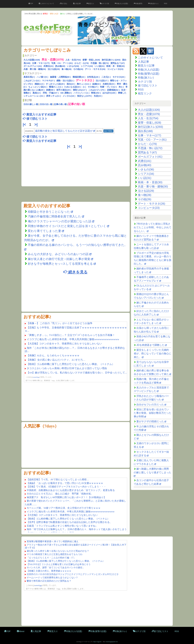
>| (37, 125)
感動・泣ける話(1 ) (65, 81)
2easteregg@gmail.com (112, 642)
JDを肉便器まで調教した (150, 345)
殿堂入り (90, 3)
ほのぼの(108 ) (109, 93)
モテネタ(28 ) (119, 77)
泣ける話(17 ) (102, 81)
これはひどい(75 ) (97, 90)
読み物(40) (60, 66)
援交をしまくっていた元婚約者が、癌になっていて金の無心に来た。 (153, 353)
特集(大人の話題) (121, 3)
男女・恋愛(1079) (149, 114)
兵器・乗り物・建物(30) (35, 69)
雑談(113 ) (39, 84)
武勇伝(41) (49, 66)
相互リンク (145, 93)
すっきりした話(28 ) (55, 84)
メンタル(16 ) (69, 96)
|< (25, 125)
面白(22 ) (71, 84)
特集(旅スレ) (153, 3)
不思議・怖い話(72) (100, 63)
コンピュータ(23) (115, 69)
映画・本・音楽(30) (116, 66)
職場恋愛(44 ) (79, 77)
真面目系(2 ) (29, 77)
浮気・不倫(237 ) (51, 93)
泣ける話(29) (54, 69)
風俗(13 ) (37, 93)
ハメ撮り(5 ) (43, 77)
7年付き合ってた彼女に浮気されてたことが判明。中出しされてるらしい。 (153, 227)
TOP (31, 3)
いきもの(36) (73, 66)
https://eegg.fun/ (97, 642)
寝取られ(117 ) (80, 90)
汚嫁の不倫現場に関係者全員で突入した (54, 216)
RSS (166, 3)
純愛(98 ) (50, 90)
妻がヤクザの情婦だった (150, 421)
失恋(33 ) (98, 96)
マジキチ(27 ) (48, 81)
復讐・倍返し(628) (91, 60)
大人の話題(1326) (32, 60)
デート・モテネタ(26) (95, 69)
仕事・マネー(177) (41, 63)
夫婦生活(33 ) (109, 84)
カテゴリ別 (104, 3)
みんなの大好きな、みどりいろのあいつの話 (58, 254)
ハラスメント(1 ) (81, 93)
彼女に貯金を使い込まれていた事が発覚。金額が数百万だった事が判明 (153, 413)
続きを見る (75, 272)
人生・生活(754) (73, 60)
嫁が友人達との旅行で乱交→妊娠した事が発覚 (59, 259)
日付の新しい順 (31, 104)
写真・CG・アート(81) (62, 63)
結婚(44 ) (97, 84)
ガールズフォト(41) (33, 66)
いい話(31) (100, 66)
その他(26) (78, 69)
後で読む (64, 3)
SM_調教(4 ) (66, 93)
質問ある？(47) (118, 63)
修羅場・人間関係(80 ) (60, 77)
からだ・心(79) (82, 63)
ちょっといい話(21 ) (38, 87)
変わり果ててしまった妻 (45, 231)
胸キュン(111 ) (84, 84)
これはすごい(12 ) (32, 81)
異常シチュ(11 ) (54, 96)
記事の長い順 (60, 104)
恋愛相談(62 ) (113, 90)
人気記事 (77, 3)
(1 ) (84, 87)
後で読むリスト (148, 85)
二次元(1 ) (106, 77)
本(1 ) (121, 87)
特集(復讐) (138, 3)
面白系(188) (145, 131)
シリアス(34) (87, 66)
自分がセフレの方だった (150, 405)
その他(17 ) (93, 87)
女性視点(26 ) (93, 77)
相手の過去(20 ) (64, 90)
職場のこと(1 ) (56, 87)
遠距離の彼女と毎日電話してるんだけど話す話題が (64, 131)
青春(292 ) (96, 93)
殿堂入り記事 (146, 66)
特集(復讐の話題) (149, 74)
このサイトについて (46, 3)
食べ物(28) (67, 69)
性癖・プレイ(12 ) (108, 87)
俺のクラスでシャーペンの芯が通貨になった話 (60, 221)
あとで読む (108, 131)
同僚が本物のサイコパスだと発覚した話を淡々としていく (67, 226)
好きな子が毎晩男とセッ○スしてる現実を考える (60, 264)
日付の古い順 (46, 104)
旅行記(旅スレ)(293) (111, 60)
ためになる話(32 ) (73, 87)
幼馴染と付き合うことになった (49, 212)
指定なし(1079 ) (85, 96)
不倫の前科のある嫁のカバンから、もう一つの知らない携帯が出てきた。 (78, 245)
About (21, 631)
